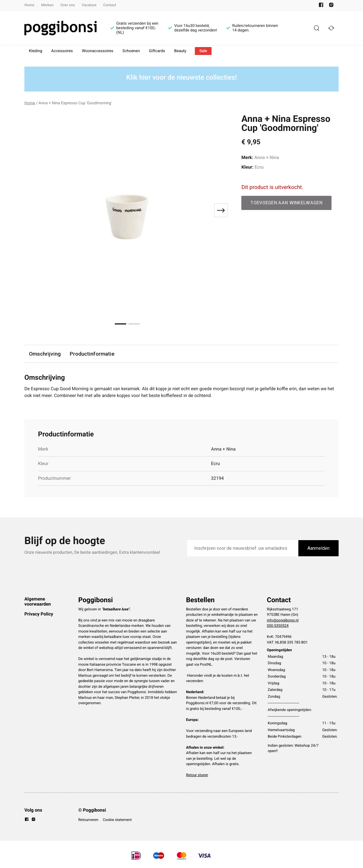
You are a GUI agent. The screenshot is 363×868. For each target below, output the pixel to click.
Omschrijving (45, 354)
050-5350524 (278, 626)
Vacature (89, 5)
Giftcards (157, 51)
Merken (47, 5)
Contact (110, 5)
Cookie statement (117, 820)
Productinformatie (92, 354)
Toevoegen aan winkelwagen (286, 203)
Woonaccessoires (98, 51)
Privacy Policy (39, 614)
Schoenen (131, 51)
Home (29, 5)
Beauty (180, 51)
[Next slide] (221, 210)
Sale (203, 51)
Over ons (68, 5)
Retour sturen (197, 775)
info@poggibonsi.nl (283, 620)
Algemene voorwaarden (38, 601)
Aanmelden (318, 548)
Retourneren (88, 820)
